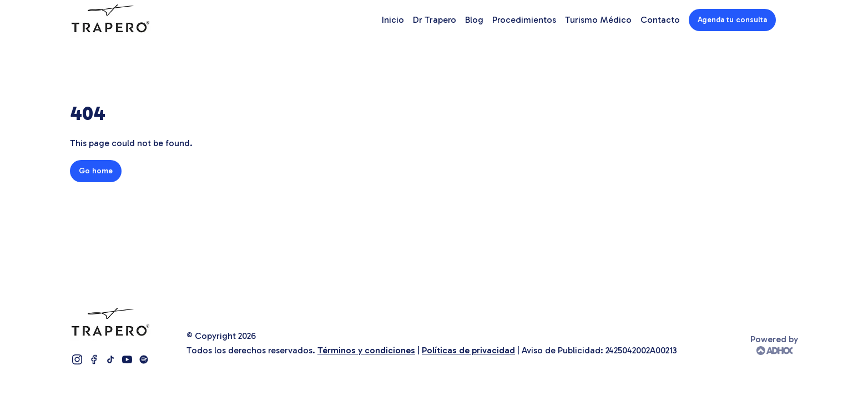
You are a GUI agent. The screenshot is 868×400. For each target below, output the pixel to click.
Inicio (393, 20)
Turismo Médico (598, 20)
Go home (96, 171)
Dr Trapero (435, 20)
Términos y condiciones (366, 350)
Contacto (660, 20)
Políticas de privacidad (468, 350)
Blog (474, 20)
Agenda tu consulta (732, 20)
